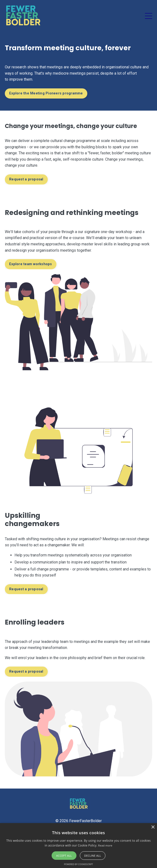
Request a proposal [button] (26, 179)
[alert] (78, 846)
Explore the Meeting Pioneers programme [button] (46, 93)
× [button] (153, 827)
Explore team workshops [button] (31, 264)
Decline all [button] (93, 856)
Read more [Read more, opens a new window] (105, 845)
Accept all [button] (64, 856)
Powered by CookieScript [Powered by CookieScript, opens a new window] (78, 864)
